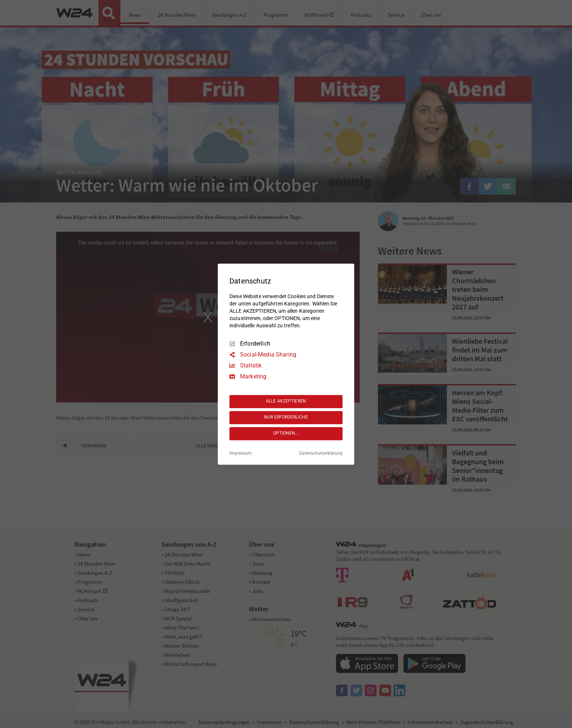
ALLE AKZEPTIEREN (286, 401)
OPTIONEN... (286, 434)
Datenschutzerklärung (321, 453)
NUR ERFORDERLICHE (286, 417)
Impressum (241, 453)
